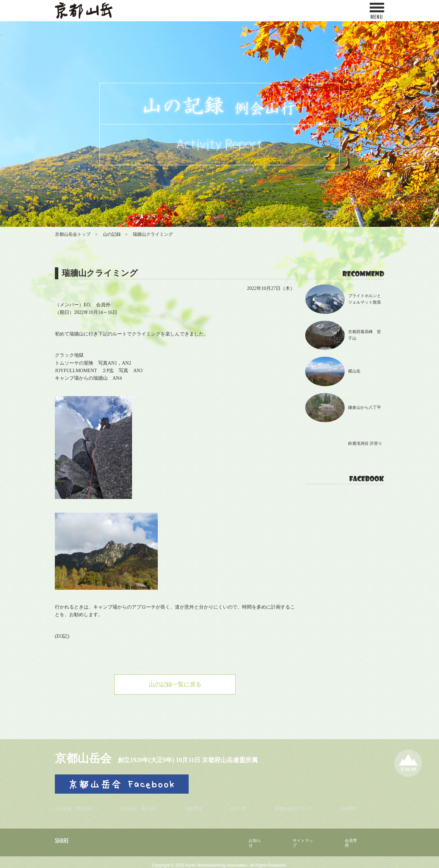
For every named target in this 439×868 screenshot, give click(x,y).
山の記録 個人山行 (143, 805)
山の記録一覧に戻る (175, 685)
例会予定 (198, 805)
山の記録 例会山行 (76, 805)
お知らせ (249, 837)
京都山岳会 (87, 759)
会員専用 (352, 837)
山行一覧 (241, 805)
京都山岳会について (296, 805)
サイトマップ (300, 837)
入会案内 (351, 805)
